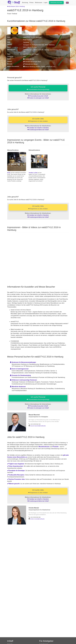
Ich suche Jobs (38, 120)
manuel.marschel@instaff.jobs (38, 426)
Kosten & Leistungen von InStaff (38, 98)
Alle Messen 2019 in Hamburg (16, 6)
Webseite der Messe (30, 64)
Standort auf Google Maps (32, 62)
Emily (9, 173)
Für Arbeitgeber (46, 641)
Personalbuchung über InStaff (38, 96)
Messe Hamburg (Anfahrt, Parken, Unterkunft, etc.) (40, 67)
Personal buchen (56, 3)
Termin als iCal (29, 59)
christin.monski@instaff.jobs (37, 519)
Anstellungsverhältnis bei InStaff (38, 130)
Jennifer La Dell (33, 173)
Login (46, 3)
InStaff (10, 641)
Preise (31, 3)
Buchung (25, 3)
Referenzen (39, 3)
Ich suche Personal (38, 88)
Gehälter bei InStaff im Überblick (38, 128)
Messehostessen (44, 447)
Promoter (56, 447)
